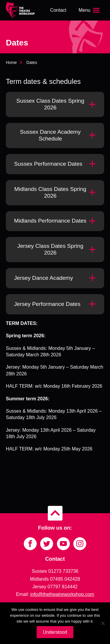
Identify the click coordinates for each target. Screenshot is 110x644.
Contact (58, 10)
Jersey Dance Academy (44, 278)
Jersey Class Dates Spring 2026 (50, 249)
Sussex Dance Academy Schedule (50, 135)
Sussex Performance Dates (48, 164)
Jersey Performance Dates (47, 304)
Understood (55, 632)
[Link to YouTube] (63, 544)
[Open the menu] (90, 10)
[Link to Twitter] (47, 544)
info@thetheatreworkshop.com (62, 594)
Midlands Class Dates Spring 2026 (50, 192)
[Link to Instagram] (80, 544)
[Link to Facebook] (30, 544)
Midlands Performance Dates (50, 221)
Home (11, 62)
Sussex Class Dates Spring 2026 (50, 104)
